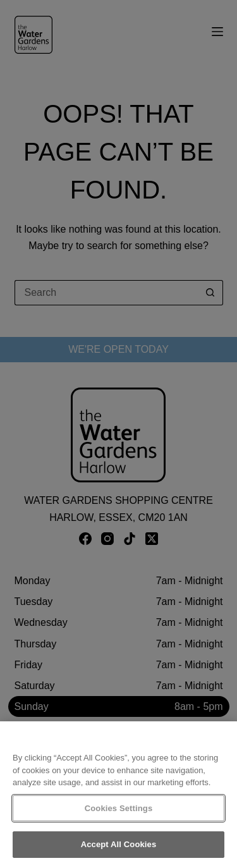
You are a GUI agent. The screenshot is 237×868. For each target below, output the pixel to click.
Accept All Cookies (119, 844)
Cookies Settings (119, 808)
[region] (118, 795)
